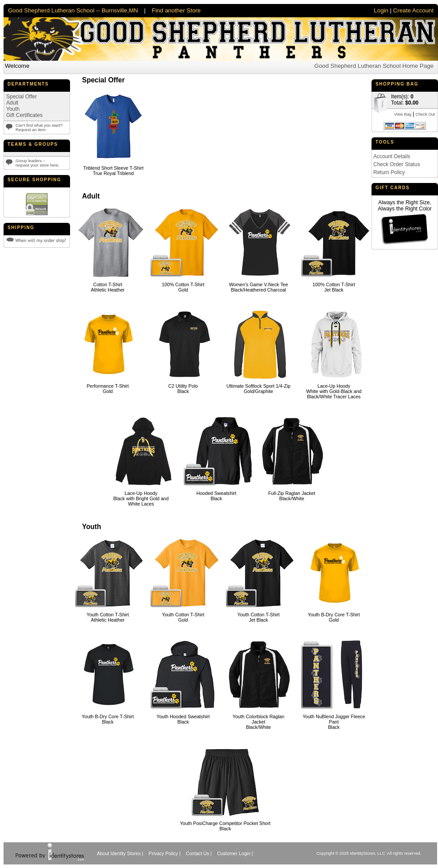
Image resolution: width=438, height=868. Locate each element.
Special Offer (22, 97)
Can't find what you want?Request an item (39, 128)
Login (381, 10)
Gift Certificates (24, 115)
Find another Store (176, 10)
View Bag (403, 114)
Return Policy (389, 172)
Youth (13, 109)
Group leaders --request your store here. (37, 163)
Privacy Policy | (164, 853)
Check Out (425, 114)
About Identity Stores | (120, 853)
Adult (12, 103)
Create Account (413, 10)
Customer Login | (235, 853)
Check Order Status (397, 164)
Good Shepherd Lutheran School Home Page (374, 66)
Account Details (392, 156)
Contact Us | (199, 853)
